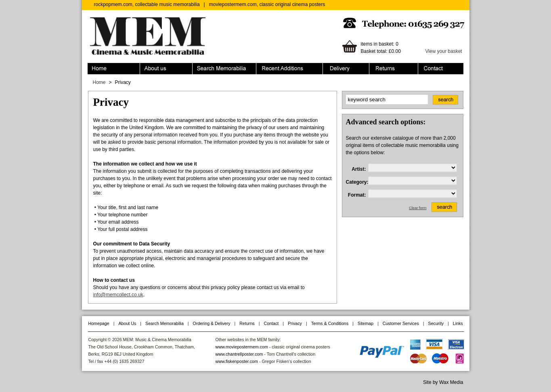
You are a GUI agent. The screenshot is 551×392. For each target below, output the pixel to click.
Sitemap (366, 323)
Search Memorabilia (224, 69)
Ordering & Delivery (346, 69)
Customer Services (401, 323)
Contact (441, 69)
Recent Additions (290, 69)
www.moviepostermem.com (242, 347)
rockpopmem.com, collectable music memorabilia (147, 4)
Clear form (418, 208)
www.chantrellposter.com (239, 354)
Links (458, 323)
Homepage (99, 323)
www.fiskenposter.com (237, 361)
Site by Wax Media (443, 382)
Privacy (295, 323)
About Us (127, 323)
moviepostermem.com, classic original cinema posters (267, 4)
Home (114, 69)
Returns (394, 69)
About (166, 69)
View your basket (444, 51)
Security (436, 323)
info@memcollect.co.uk (118, 295)
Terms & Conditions (330, 323)
